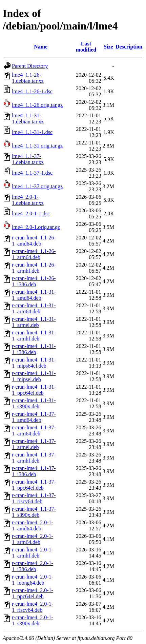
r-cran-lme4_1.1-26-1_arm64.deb (34, 254)
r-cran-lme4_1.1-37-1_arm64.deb (34, 431)
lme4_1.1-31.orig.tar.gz (37, 146)
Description (129, 47)
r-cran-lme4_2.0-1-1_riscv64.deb (33, 607)
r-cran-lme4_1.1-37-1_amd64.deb (34, 417)
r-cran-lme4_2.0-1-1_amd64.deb (33, 525)
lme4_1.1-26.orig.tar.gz (37, 105)
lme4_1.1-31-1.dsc (32, 132)
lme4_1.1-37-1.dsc (32, 173)
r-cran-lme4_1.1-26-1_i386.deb (34, 281)
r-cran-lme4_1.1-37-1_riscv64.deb (34, 498)
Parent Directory (30, 66)
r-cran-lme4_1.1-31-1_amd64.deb (34, 295)
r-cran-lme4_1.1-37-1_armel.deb (34, 444)
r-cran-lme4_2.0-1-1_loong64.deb (33, 580)
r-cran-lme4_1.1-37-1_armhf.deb (34, 458)
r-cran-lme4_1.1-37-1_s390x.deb (34, 512)
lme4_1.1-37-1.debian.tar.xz (28, 159)
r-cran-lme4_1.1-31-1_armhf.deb (34, 336)
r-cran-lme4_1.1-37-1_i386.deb (34, 471)
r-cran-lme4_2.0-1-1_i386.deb (33, 566)
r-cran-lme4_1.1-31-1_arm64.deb (34, 308)
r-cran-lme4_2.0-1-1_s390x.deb (33, 620)
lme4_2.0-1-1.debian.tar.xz (28, 200)
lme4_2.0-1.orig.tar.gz (36, 227)
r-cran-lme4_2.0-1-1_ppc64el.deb (33, 593)
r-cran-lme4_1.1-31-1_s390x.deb (34, 403)
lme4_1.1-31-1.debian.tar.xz (28, 119)
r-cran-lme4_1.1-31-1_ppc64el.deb (34, 390)
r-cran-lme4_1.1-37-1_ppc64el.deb (34, 485)
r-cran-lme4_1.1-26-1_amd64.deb (34, 241)
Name (41, 47)
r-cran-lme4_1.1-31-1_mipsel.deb (34, 376)
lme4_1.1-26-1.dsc (32, 91)
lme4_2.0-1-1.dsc (31, 213)
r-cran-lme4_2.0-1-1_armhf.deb (33, 553)
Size (108, 47)
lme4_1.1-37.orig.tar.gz (37, 186)
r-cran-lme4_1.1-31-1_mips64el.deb (34, 363)
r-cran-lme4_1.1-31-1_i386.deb (34, 349)
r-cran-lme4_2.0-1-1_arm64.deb (33, 539)
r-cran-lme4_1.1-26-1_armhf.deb (34, 268)
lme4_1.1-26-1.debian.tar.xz (28, 78)
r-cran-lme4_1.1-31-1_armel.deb (34, 322)
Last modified (86, 47)
